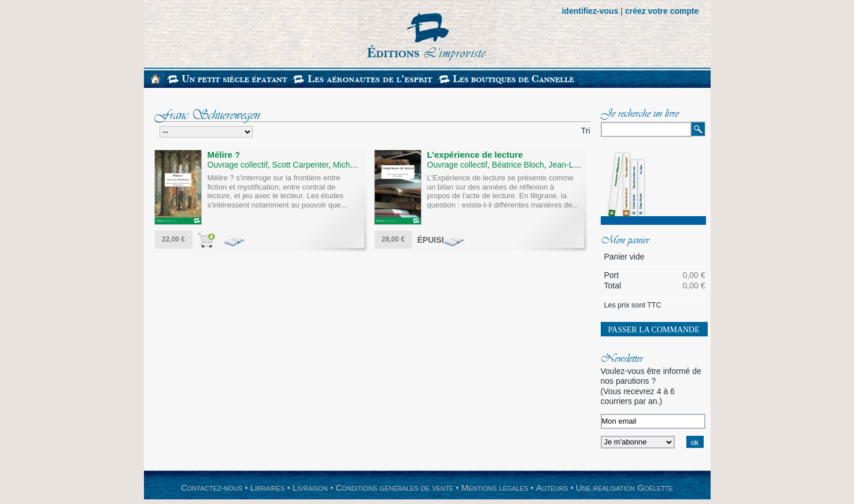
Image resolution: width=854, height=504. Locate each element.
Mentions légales (495, 488)
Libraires (268, 488)
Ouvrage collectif (238, 165)
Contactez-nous (212, 488)
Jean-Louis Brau (578, 165)
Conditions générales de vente (394, 488)
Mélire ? (224, 155)
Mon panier (625, 241)
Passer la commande (654, 330)
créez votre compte (662, 11)
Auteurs (552, 488)
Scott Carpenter (300, 165)
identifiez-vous (590, 11)
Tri (586, 131)
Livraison (310, 488)
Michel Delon (356, 165)
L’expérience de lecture (475, 155)
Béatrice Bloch (518, 165)
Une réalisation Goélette (624, 488)
